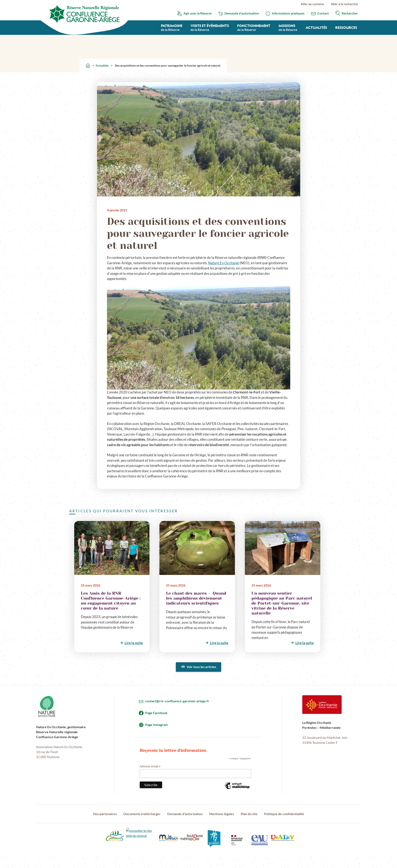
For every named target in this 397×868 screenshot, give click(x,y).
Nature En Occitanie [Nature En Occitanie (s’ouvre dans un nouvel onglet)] (224, 263)
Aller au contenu (313, 4)
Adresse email (150, 766)
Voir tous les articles (201, 667)
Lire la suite (133, 643)
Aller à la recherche (344, 4)
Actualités (102, 65)
